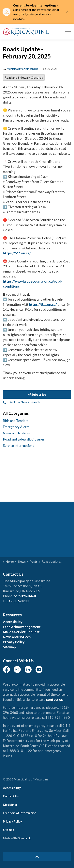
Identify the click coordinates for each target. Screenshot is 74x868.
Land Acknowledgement (22, 627)
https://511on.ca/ (17, 253)
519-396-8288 (18, 601)
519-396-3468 (25, 596)
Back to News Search (24, 402)
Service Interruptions (19, 446)
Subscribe (37, 394)
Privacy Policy (14, 642)
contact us (54, 700)
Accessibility (13, 622)
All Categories (16, 413)
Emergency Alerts (16, 427)
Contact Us (11, 796)
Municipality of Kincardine (23, 69)
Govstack (24, 838)
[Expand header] (68, 32)
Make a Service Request (21, 632)
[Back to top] (37, 857)
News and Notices (16, 433)
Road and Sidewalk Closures (24, 77)
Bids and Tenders (16, 421)
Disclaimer (10, 805)
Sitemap (9, 647)
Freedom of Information (20, 813)
